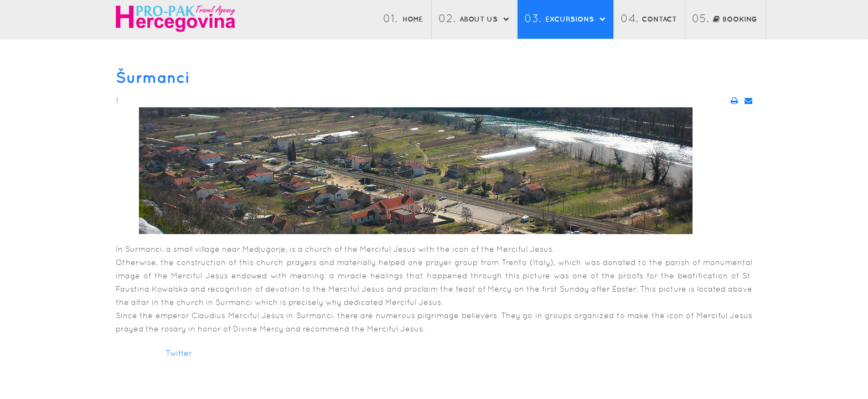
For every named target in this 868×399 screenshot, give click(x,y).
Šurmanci (153, 77)
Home (413, 19)
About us (479, 19)
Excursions (570, 19)
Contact (659, 19)
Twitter (179, 353)
